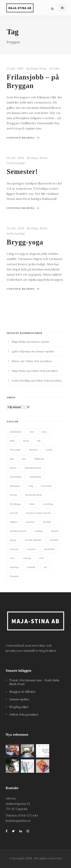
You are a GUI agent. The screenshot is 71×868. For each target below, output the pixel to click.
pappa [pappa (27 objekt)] (13, 540)
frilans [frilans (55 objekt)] (13, 468)
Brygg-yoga (25, 242)
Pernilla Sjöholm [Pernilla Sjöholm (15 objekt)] (33, 540)
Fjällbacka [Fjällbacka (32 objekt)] (39, 459)
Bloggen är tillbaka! (22, 692)
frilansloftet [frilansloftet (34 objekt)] (16, 477)
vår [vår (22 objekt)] (45, 567)
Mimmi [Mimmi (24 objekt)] (55, 531)
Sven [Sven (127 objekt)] (12, 558)
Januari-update (40, 342)
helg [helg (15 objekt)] (31, 486)
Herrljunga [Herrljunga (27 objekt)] (15, 504)
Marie (16, 361)
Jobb (56, 69)
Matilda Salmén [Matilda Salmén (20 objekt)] (18, 531)
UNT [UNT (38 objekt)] (41, 558)
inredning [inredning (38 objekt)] (48, 504)
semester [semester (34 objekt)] (14, 549)
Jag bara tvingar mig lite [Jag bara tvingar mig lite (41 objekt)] (39, 513)
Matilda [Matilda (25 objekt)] (47, 522)
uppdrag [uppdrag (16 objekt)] (14, 567)
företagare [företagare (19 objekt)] (15, 486)
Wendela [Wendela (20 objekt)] (14, 576)
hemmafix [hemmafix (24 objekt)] (47, 486)
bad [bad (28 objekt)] (32, 432)
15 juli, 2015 (15, 69)
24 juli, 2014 (15, 228)
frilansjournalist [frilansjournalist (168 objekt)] (33, 468)
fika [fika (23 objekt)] (12, 459)
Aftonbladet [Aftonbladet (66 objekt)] (16, 432)
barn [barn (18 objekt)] (44, 432)
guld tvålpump (21, 351)
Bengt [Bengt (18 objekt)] (26, 441)
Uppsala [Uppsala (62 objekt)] (31, 567)
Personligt (18, 163)
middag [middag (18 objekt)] (39, 531)
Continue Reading (23, 138)
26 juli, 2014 (15, 158)
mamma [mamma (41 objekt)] (30, 522)
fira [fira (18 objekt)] (24, 459)
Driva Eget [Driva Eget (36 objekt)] (15, 450)
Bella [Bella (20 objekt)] (12, 441)
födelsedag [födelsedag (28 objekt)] (35, 477)
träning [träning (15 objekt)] (27, 558)
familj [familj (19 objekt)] (49, 450)
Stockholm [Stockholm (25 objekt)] (49, 549)
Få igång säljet (19, 707)
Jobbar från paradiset (38, 361)
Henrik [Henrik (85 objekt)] (13, 495)
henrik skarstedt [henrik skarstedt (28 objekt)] (33, 495)
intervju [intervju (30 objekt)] (14, 513)
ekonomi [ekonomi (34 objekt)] (33, 450)
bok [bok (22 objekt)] (39, 441)
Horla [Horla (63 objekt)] (32, 504)
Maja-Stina (39, 69)
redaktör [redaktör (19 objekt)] (54, 540)
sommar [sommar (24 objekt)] (32, 549)
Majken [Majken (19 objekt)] (14, 522)
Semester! (22, 172)
